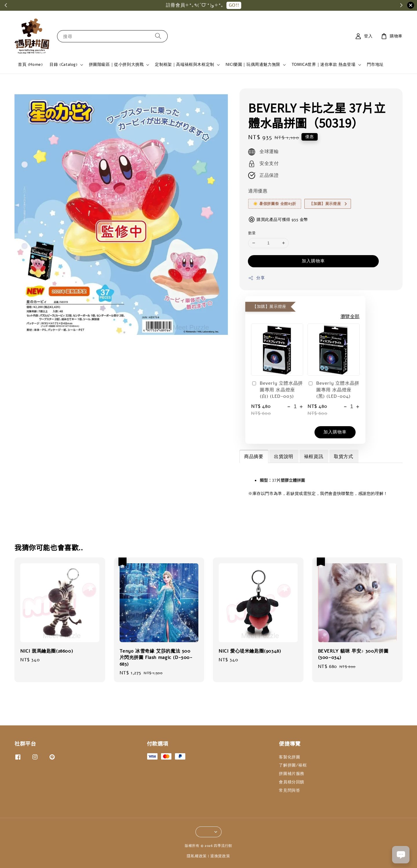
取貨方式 (343, 457)
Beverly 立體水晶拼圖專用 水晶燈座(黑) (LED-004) (333, 390)
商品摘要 (254, 457)
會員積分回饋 (292, 782)
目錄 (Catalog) (63, 65)
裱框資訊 (314, 457)
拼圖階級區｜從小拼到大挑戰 (116, 65)
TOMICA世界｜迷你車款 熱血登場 (324, 65)
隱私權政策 (197, 856)
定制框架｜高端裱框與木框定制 (184, 65)
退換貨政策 (220, 856)
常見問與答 (289, 790)
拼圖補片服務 (292, 774)
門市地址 (375, 65)
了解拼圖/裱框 (293, 765)
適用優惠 (258, 191)
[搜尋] (158, 36)
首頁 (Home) (30, 65)
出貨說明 (284, 457)
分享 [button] (256, 278)
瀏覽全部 (350, 317)
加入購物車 (313, 261)
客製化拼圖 (289, 757)
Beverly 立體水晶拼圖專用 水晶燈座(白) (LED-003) (277, 390)
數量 (252, 233)
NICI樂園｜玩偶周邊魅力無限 (253, 65)
